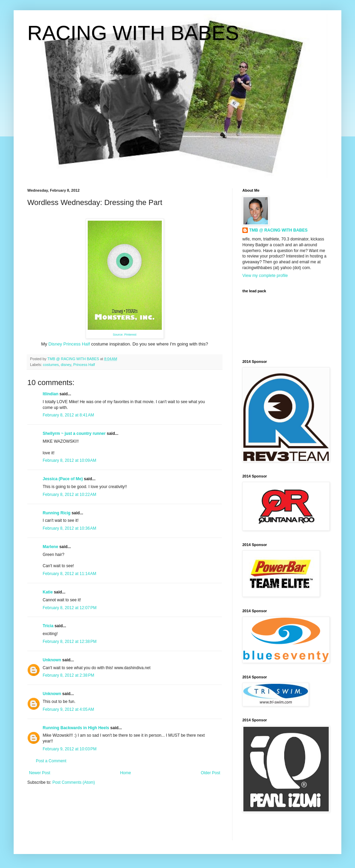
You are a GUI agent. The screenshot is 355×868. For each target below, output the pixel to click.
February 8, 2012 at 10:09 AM (69, 460)
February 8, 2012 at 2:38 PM (68, 675)
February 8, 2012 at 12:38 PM (70, 642)
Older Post (210, 773)
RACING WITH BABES (133, 33)
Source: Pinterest (124, 335)
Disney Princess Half (69, 344)
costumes (51, 365)
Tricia (48, 626)
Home (126, 773)
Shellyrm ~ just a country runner (74, 433)
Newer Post (40, 773)
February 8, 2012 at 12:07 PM (70, 608)
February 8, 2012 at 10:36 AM (69, 528)
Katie (48, 592)
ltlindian (51, 394)
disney (66, 365)
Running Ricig (56, 513)
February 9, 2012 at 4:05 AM (68, 709)
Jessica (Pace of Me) (63, 479)
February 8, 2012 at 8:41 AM (68, 415)
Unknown (52, 660)
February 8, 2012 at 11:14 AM (69, 574)
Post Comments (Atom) (74, 782)
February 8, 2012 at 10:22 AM (69, 495)
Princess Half (84, 365)
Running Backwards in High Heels (76, 728)
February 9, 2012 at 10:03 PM (70, 749)
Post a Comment (51, 761)
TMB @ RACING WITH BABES (278, 230)
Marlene (50, 547)
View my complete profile (265, 276)
